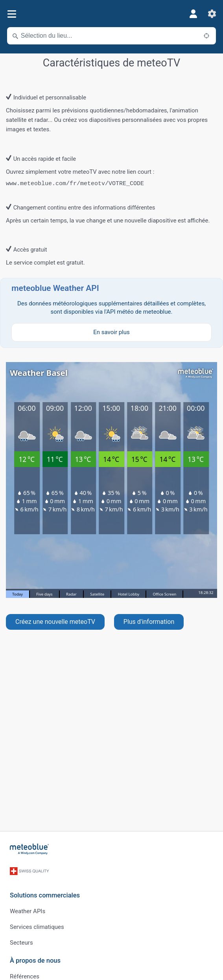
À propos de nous (35, 961)
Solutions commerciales (45, 895)
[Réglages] (212, 14)
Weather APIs (28, 911)
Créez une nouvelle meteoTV (55, 622)
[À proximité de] (206, 36)
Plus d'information (149, 622)
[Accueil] (29, 849)
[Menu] (12, 14)
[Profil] (193, 14)
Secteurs (21, 943)
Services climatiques (37, 927)
